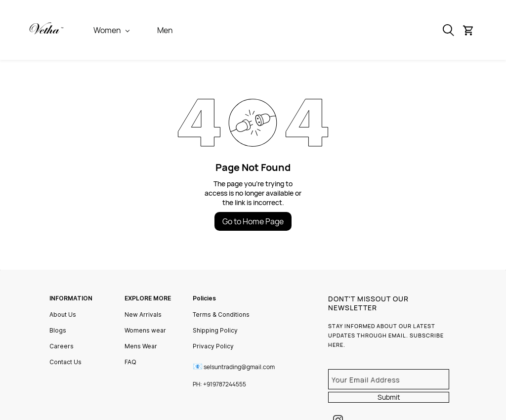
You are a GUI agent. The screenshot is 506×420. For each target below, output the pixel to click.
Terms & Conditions (221, 315)
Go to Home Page (253, 221)
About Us (63, 315)
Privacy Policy (213, 346)
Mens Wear (141, 346)
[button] (472, 30)
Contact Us (65, 362)
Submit (389, 397)
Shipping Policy (215, 330)
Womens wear (145, 330)
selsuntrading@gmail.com (239, 367)
